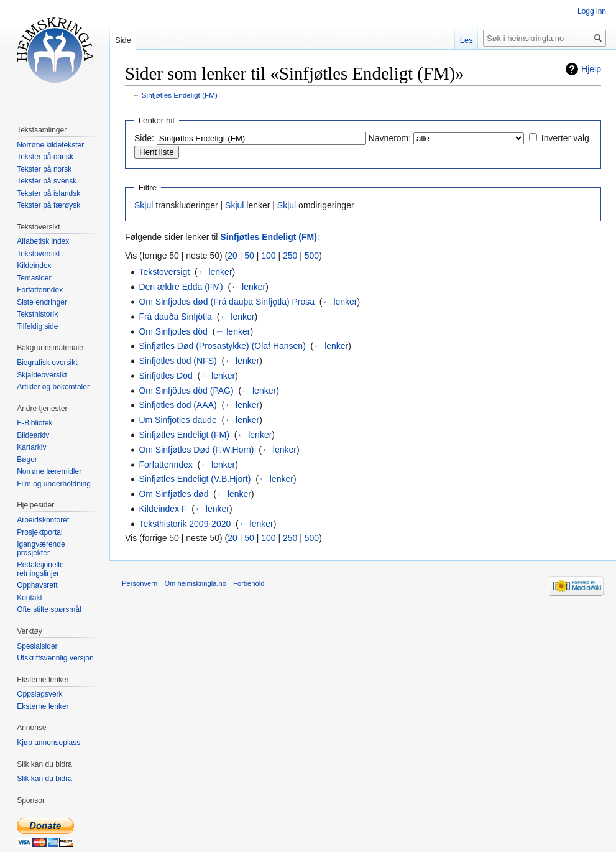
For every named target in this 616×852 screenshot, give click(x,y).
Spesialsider (37, 646)
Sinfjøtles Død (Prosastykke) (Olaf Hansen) (222, 346)
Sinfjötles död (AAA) (177, 405)
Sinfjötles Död (165, 376)
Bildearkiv (33, 435)
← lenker (215, 272)
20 (232, 256)
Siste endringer (42, 302)
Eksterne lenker (43, 706)
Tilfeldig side (37, 326)
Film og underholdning (54, 484)
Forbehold (249, 583)
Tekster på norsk (44, 169)
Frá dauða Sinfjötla (175, 317)
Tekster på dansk (45, 157)
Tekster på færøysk (48, 205)
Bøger (27, 460)
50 (249, 256)
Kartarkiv (31, 447)
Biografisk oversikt (47, 363)
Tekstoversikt (38, 254)
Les (467, 40)
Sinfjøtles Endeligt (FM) (180, 95)
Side (123, 40)
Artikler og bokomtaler (53, 387)
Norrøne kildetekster (50, 145)
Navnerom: (390, 138)
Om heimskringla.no (195, 583)
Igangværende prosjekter (41, 549)
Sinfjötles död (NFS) (177, 361)
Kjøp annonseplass (48, 743)
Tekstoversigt (164, 272)
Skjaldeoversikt (42, 375)
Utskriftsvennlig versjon (55, 658)
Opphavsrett (37, 585)
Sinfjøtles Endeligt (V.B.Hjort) (195, 479)
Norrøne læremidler (49, 471)
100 (268, 256)
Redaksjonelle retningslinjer (40, 569)
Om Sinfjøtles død (173, 494)
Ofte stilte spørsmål (49, 609)
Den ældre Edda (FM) (181, 287)
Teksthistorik (37, 314)
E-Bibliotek (34, 423)
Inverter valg (565, 138)
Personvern (140, 583)
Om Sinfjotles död (173, 331)
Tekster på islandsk (48, 193)
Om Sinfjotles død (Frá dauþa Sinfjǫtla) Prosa (227, 302)
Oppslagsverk (39, 694)
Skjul (144, 205)
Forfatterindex (165, 465)
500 (312, 256)
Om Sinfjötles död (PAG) (186, 391)
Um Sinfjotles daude (177, 420)
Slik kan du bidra (44, 779)
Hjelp (591, 69)
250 (290, 256)
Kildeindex (34, 266)
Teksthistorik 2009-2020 (185, 524)
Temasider (34, 278)
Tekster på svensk (47, 181)
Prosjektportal (39, 532)
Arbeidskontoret (43, 520)
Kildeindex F (163, 509)
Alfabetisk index (43, 241)
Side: (144, 138)
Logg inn (592, 11)
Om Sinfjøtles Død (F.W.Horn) (196, 450)
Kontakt (30, 598)
